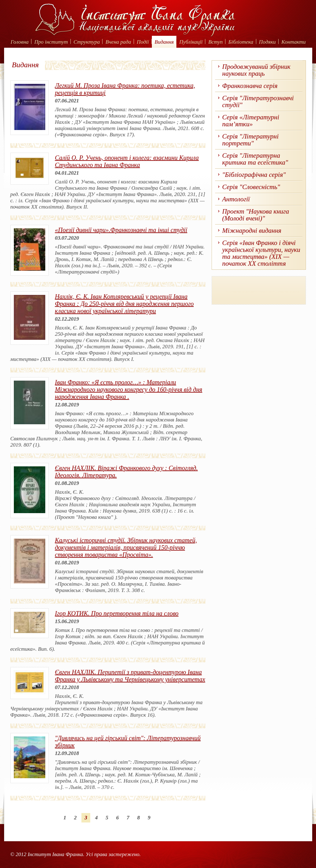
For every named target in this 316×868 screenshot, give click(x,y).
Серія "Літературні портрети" (251, 140)
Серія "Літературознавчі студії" (258, 101)
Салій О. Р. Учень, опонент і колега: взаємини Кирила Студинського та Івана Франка (127, 161)
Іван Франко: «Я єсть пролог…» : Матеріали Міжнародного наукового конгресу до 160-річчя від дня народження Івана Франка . (129, 389)
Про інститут (51, 42)
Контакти (294, 42)
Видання (164, 42)
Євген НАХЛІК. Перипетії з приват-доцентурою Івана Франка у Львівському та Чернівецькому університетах (130, 676)
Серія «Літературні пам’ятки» (251, 121)
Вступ (215, 42)
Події (143, 42)
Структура (87, 42)
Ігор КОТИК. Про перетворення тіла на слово (117, 613)
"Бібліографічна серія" (254, 175)
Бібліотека (241, 42)
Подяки (268, 42)
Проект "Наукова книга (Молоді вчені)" (256, 215)
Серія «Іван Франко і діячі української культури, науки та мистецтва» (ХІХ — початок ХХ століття (261, 253)
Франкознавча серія (250, 86)
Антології (236, 199)
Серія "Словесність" (251, 187)
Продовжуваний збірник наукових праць (256, 70)
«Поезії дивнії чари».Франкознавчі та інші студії (121, 230)
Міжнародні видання (252, 231)
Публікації (191, 42)
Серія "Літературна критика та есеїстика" (255, 159)
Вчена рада (118, 42)
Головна (20, 42)
